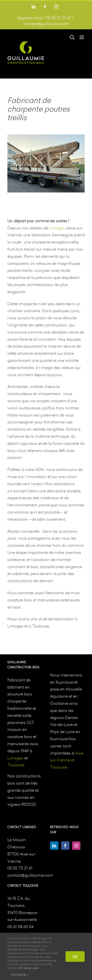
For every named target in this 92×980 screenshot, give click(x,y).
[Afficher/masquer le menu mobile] (82, 37)
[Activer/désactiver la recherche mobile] (72, 37)
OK (75, 956)
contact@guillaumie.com (46, 24)
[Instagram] (76, 846)
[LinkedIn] (54, 846)
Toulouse (16, 765)
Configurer (20, 974)
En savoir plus (29, 968)
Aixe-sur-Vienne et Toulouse (67, 760)
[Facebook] (65, 846)
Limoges (57, 228)
